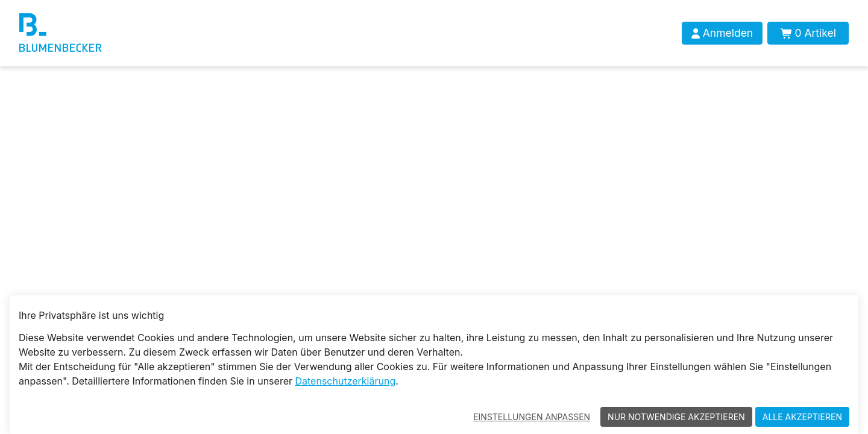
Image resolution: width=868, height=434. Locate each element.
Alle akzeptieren (802, 417)
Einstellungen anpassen (532, 417)
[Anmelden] (722, 33)
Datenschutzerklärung (346, 381)
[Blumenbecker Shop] (99, 33)
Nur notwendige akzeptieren (676, 417)
